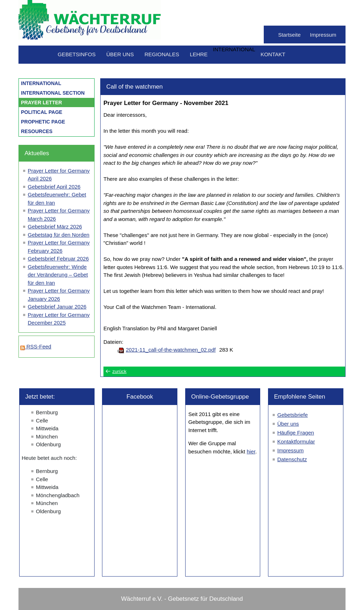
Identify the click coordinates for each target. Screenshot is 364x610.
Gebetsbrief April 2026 (54, 187)
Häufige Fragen (296, 433)
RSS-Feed (36, 346)
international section (53, 93)
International (41, 83)
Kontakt (273, 54)
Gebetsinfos (77, 54)
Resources (37, 131)
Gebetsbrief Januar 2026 (57, 307)
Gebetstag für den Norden (58, 235)
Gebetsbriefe (293, 415)
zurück (119, 371)
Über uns (120, 54)
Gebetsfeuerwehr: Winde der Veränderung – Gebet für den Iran (58, 275)
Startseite (289, 35)
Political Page (42, 112)
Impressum (323, 35)
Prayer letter (41, 102)
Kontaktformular (296, 441)
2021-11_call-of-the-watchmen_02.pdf (171, 350)
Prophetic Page (43, 122)
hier (251, 451)
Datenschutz (292, 459)
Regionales (162, 54)
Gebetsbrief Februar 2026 (58, 259)
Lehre (199, 54)
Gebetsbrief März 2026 (55, 227)
